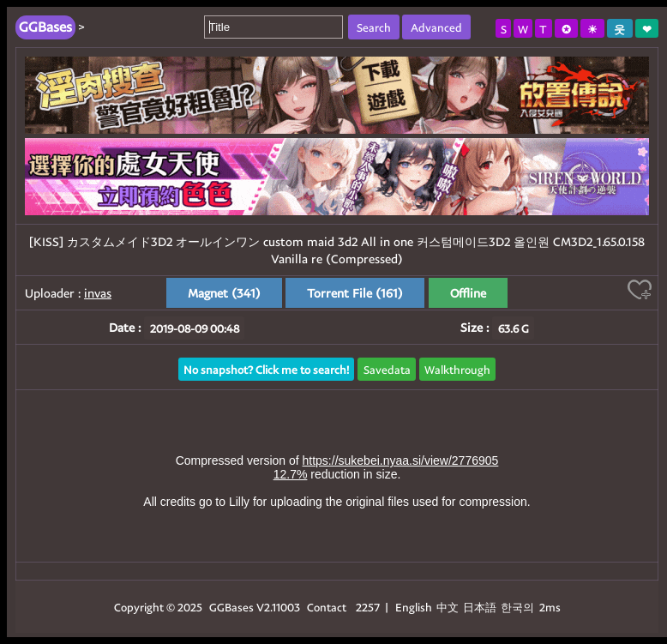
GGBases (231, 607)
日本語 (480, 607)
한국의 (519, 607)
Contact (327, 607)
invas (98, 293)
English (414, 607)
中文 (448, 607)
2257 (368, 607)
